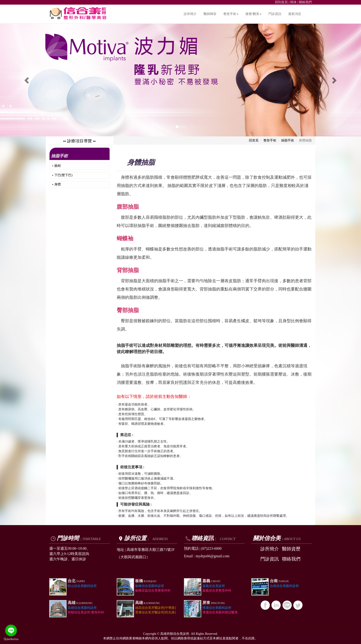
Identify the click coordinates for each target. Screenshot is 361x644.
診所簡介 (190, 14)
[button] (27, 80)
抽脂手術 (59, 156)
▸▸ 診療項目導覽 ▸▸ (80, 141)
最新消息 (295, 14)
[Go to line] (11, 630)
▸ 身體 (57, 184)
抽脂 (172, 186)
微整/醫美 (253, 14)
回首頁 (254, 140)
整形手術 (231, 14)
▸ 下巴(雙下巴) (62, 175)
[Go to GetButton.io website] (11, 639)
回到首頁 (281, 2)
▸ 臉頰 (57, 166)
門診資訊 (275, 14)
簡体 (293, 2)
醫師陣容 (210, 14)
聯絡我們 (305, 2)
